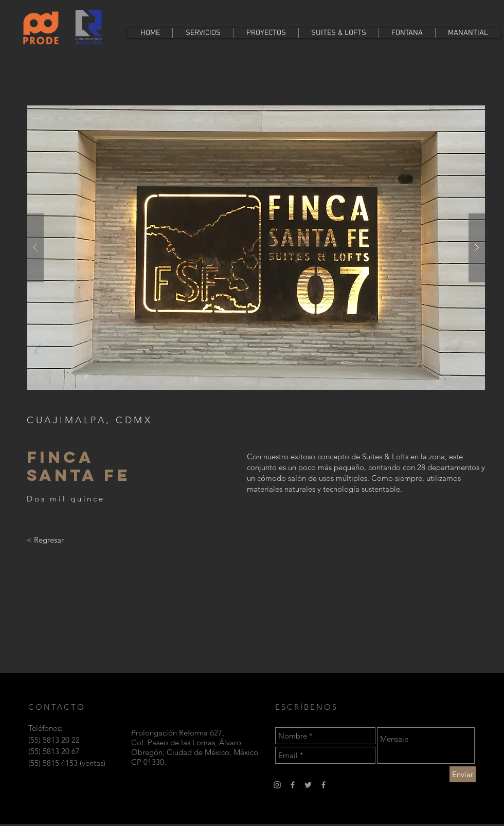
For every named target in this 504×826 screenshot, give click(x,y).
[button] (256, 248)
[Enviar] (463, 774)
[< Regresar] (45, 540)
